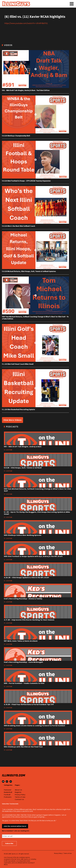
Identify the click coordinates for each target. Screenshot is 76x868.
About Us (18, 790)
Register (18, 792)
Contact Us (19, 799)
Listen (9, 450)
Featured (8, 790)
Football (7, 795)
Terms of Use (20, 797)
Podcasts (8, 797)
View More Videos (13, 420)
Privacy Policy (20, 795)
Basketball (8, 792)
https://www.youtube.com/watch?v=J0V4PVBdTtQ (26, 23)
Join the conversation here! (15, 826)
